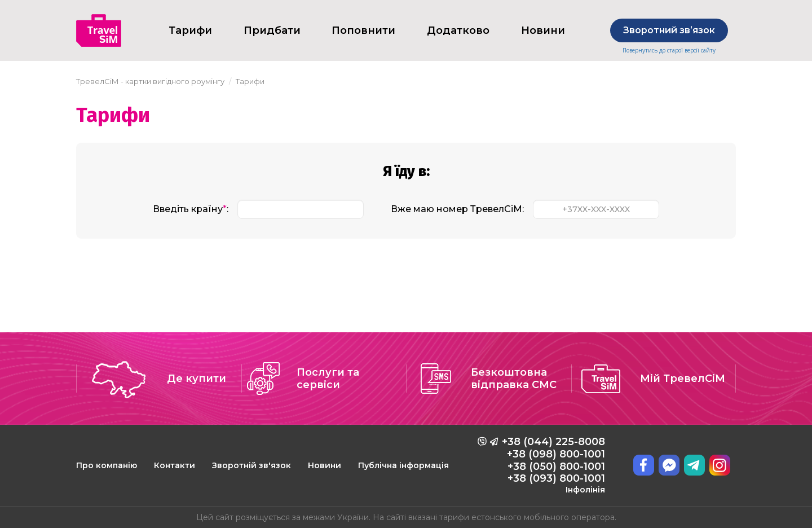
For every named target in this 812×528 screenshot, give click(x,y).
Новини (543, 30)
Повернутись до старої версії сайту (669, 50)
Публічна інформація (403, 465)
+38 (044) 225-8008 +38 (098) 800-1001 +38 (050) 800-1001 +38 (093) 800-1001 (553, 465)
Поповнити (363, 30)
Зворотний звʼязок (669, 30)
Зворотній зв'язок (251, 465)
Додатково (458, 30)
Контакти (175, 465)
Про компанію (107, 465)
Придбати (272, 30)
